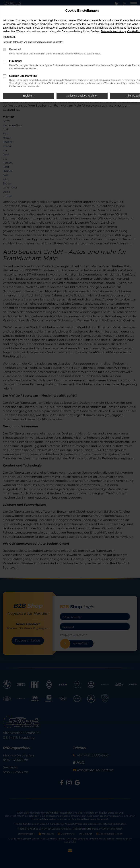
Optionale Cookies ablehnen (82, 96)
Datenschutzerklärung (113, 31)
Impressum (9, 37)
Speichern (28, 96)
